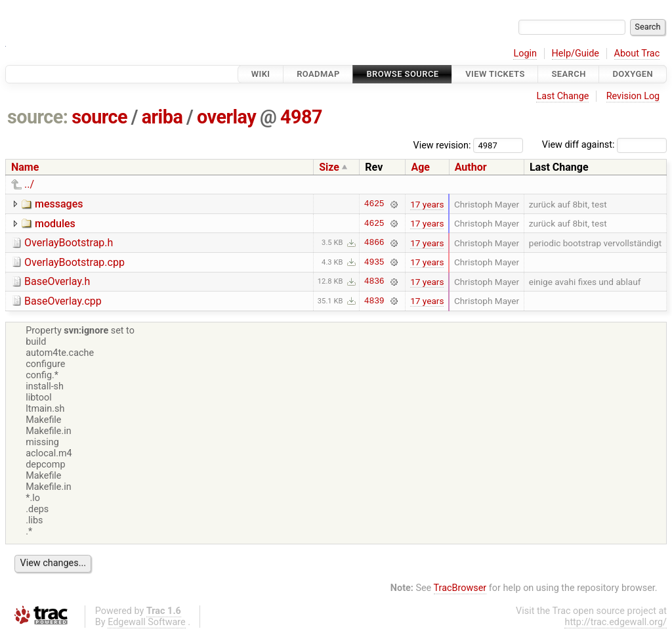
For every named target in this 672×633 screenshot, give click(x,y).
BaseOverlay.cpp (63, 301)
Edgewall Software (147, 622)
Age (420, 167)
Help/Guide (576, 54)
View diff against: (604, 145)
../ (29, 184)
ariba (162, 117)
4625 (374, 204)
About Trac (637, 54)
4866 (374, 243)
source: (38, 117)
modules (55, 224)
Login (525, 54)
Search (568, 74)
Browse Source (402, 74)
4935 (374, 262)
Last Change (562, 96)
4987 (301, 117)
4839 (374, 301)
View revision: (442, 145)
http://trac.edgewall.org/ (616, 622)
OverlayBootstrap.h (69, 243)
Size (329, 167)
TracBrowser (460, 588)
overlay (226, 117)
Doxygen (633, 74)
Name (25, 167)
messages (59, 204)
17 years (427, 204)
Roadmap (318, 74)
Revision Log (633, 96)
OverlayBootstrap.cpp (74, 262)
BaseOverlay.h (57, 281)
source (99, 117)
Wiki (261, 74)
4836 (374, 282)
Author (471, 167)
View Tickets (495, 74)
